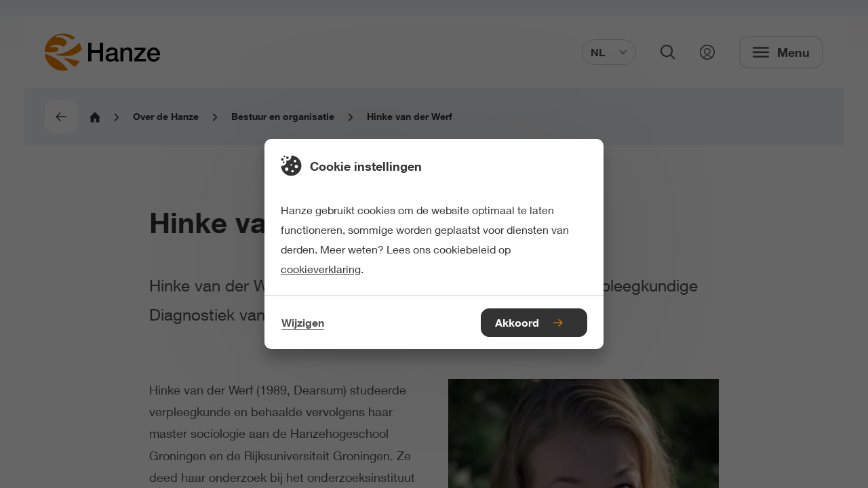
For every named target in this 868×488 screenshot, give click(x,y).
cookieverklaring (321, 269)
